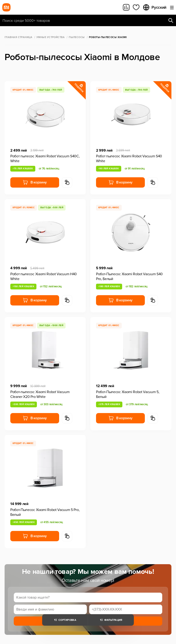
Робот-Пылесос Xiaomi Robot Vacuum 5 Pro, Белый (45, 512)
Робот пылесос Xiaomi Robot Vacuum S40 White (129, 159)
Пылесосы (77, 37)
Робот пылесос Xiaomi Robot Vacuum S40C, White (45, 159)
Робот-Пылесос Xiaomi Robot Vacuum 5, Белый (128, 394)
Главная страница (18, 37)
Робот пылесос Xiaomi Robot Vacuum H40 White (44, 276)
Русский (154, 7)
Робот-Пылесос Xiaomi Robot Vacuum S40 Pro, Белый (129, 276)
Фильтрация (111, 620)
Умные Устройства (51, 37)
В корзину (35, 182)
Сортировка (65, 620)
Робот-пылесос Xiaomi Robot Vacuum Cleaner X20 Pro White (40, 394)
